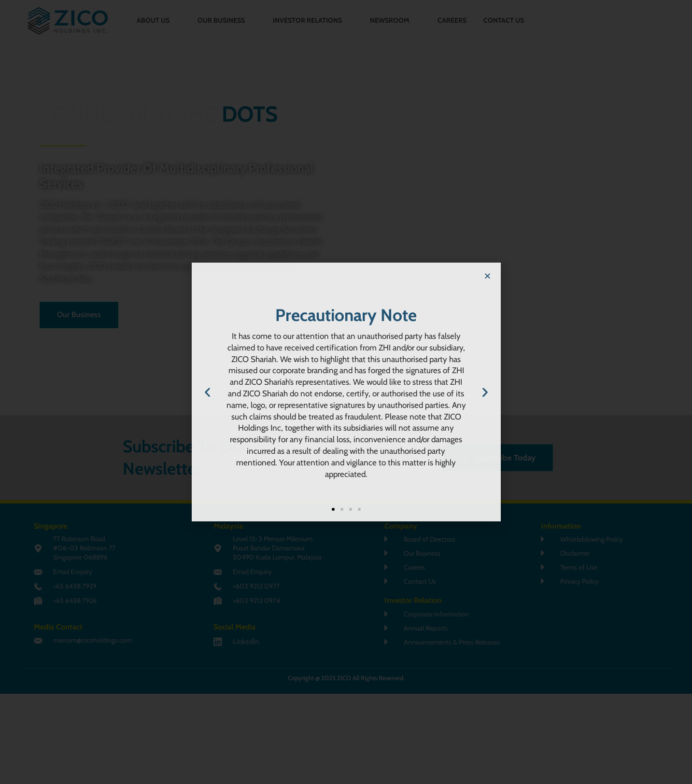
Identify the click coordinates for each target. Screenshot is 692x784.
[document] (346, 392)
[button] (487, 276)
